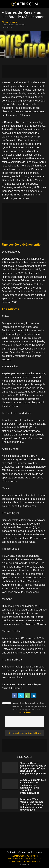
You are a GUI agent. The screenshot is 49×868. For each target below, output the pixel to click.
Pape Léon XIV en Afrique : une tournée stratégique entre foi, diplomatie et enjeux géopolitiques (31, 805)
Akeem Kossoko (10, 22)
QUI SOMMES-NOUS (16, 859)
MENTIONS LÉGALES (33, 859)
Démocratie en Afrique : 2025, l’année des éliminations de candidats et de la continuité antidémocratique (33, 786)
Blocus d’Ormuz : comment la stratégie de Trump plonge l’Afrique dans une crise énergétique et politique (33, 768)
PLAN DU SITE (32, 856)
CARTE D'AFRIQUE (18, 856)
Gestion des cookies (34, 862)
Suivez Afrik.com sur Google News (24, 733)
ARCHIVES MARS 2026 (17, 862)
